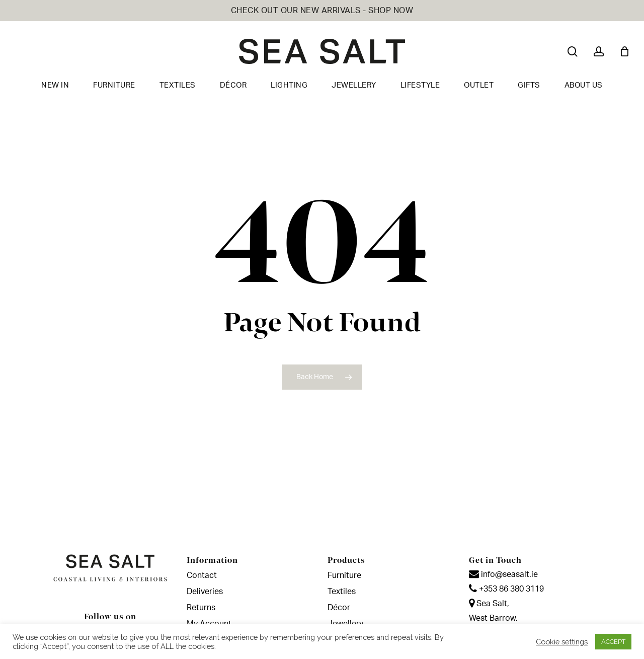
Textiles (342, 592)
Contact (202, 575)
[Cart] (624, 51)
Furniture (344, 575)
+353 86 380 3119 (506, 589)
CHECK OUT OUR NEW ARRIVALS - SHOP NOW (322, 11)
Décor (339, 608)
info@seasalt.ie (503, 574)
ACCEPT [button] (613, 642)
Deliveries (205, 592)
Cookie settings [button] (562, 642)
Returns (201, 608)
